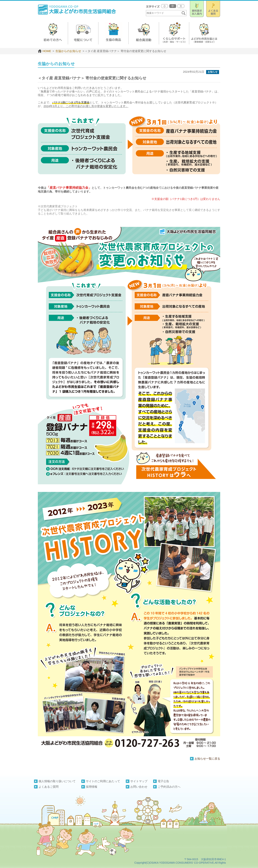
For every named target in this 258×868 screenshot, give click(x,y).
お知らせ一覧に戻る (207, 759)
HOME (44, 51)
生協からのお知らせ (68, 51)
